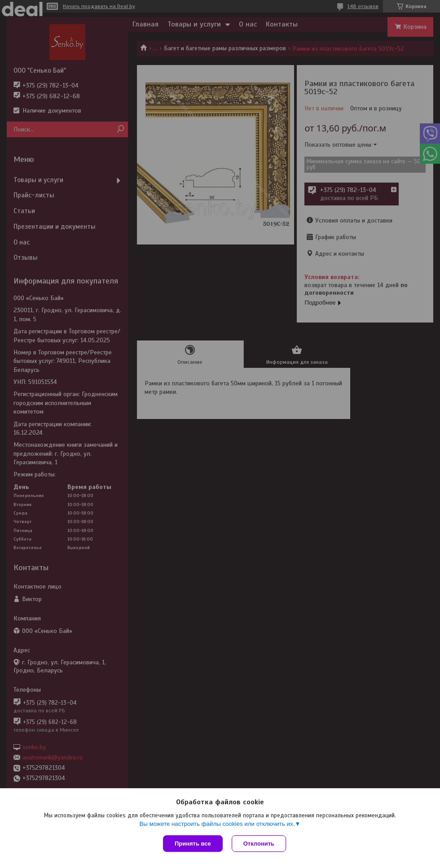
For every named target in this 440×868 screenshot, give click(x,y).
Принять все (193, 844)
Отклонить (259, 844)
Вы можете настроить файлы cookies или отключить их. (217, 824)
